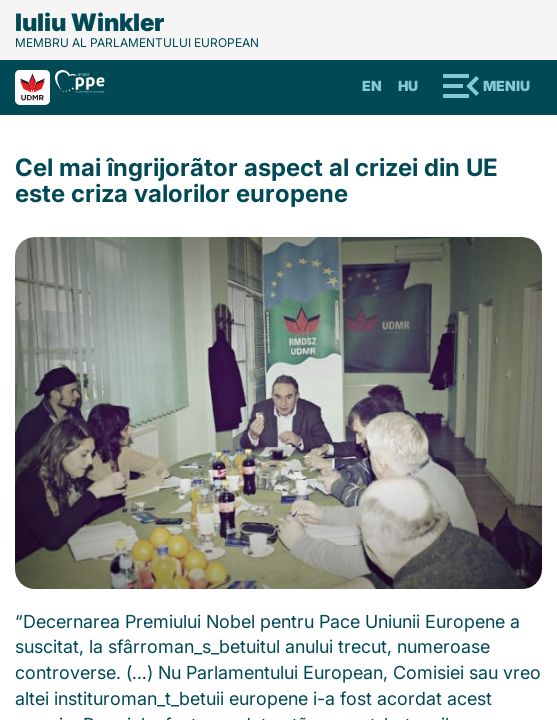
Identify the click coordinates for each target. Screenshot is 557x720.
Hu (408, 85)
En (372, 85)
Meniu (506, 85)
